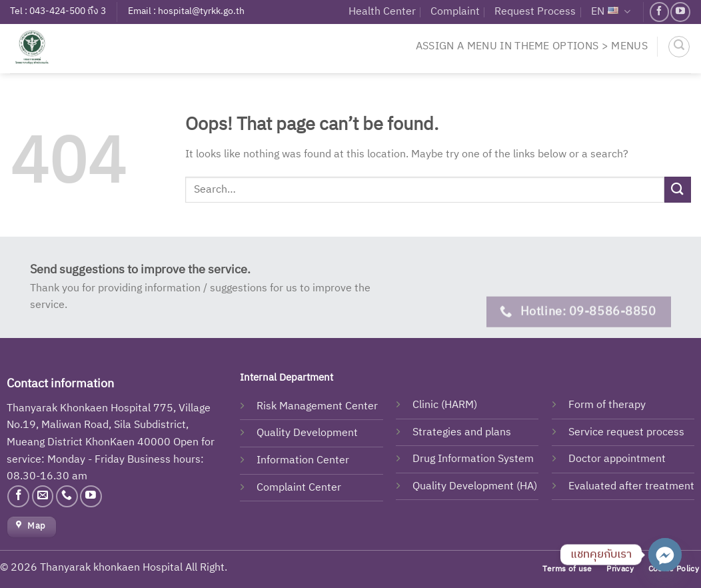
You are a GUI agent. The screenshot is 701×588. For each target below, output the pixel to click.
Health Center (382, 12)
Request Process (535, 12)
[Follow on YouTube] (680, 12)
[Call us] (67, 496)
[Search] (679, 47)
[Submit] (678, 190)
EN (611, 12)
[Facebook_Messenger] (665, 555)
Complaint (455, 12)
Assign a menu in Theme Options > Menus (532, 46)
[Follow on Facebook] (659, 12)
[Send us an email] (43, 496)
